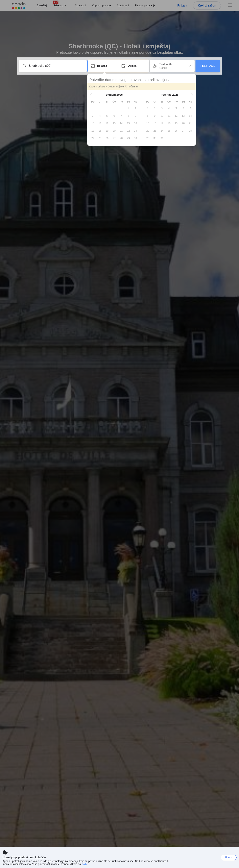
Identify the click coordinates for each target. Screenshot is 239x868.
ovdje (85, 864)
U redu (229, 857)
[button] (91, 95)
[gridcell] (128, 108)
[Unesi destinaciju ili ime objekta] (56, 66)
